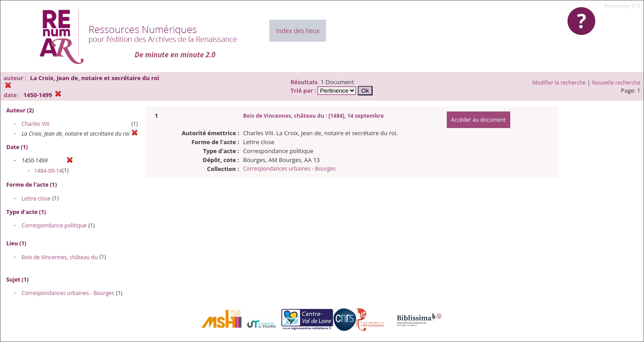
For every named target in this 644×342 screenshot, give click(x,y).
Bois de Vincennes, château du (59, 257)
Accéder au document (479, 120)
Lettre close (36, 199)
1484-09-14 (48, 171)
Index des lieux (298, 31)
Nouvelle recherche (616, 83)
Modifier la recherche (559, 83)
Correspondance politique (54, 225)
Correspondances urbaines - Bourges (68, 293)
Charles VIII (35, 124)
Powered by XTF (623, 6)
